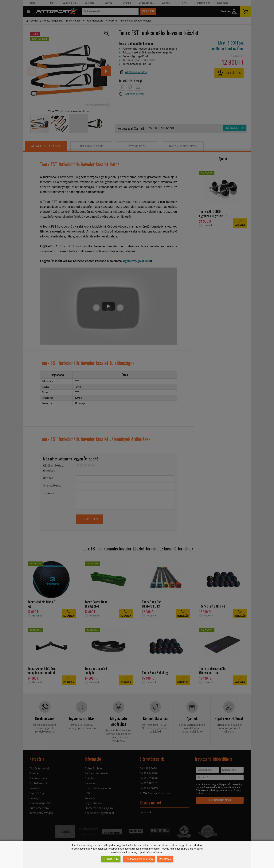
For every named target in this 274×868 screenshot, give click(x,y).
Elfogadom (111, 859)
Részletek (165, 859)
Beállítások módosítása (139, 859)
